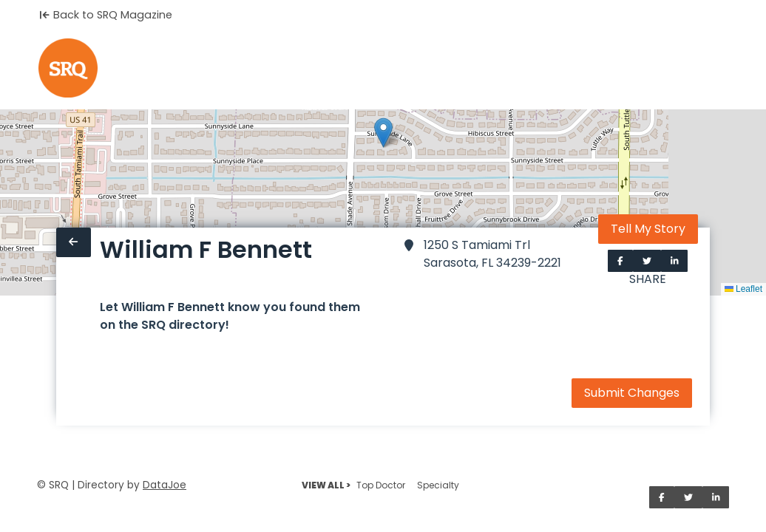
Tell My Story (648, 229)
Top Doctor (381, 485)
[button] (383, 133)
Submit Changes (632, 393)
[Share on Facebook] (620, 261)
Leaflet (743, 289)
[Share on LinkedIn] (675, 261)
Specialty (438, 485)
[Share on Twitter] (647, 261)
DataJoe (165, 485)
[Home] (68, 68)
